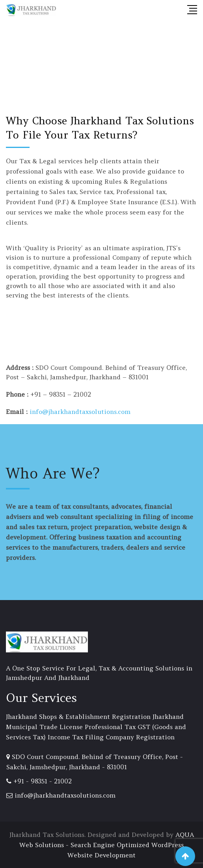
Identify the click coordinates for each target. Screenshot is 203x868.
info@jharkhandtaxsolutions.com (80, 412)
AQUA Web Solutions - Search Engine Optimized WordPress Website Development (107, 845)
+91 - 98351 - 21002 (43, 781)
